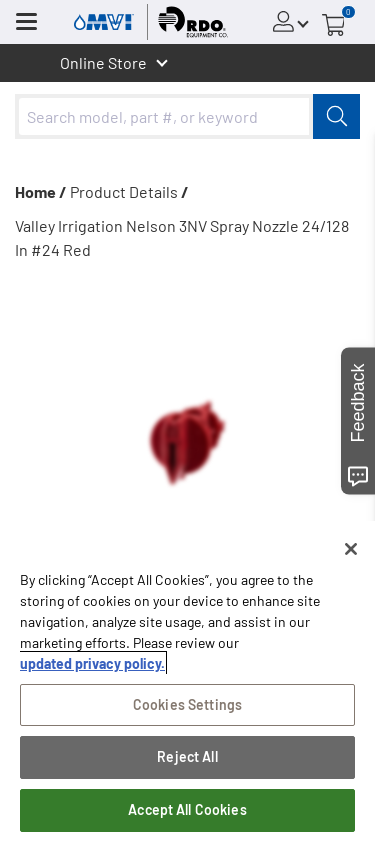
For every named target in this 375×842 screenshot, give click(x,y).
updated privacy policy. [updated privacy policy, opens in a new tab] (92, 663)
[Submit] (336, 116)
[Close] (351, 549)
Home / (41, 191)
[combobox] (187, 116)
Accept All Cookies (187, 809)
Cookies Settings (187, 704)
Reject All (187, 756)
